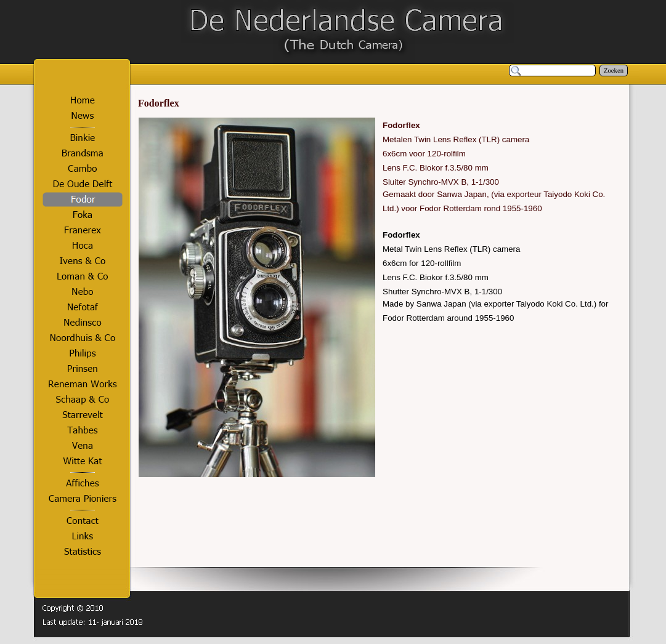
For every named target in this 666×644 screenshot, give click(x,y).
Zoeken (614, 70)
